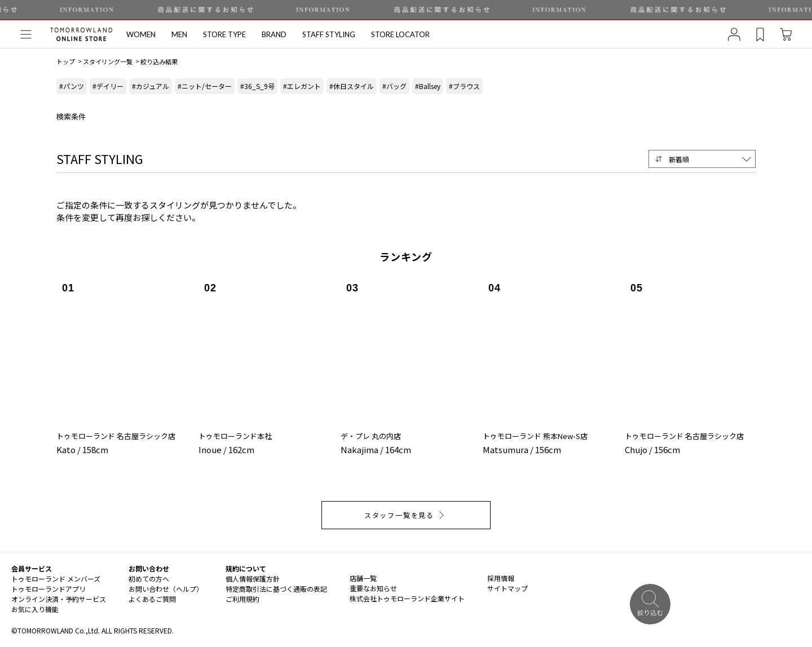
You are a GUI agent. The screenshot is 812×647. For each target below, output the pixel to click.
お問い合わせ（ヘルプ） (166, 589)
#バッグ (394, 86)
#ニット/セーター (205, 86)
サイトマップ (507, 588)
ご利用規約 (242, 599)
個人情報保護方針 (253, 579)
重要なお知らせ (373, 588)
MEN (179, 34)
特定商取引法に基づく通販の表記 (276, 589)
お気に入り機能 (35, 609)
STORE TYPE (224, 34)
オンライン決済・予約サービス (59, 599)
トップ (66, 61)
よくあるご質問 (152, 599)
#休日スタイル (352, 86)
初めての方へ (149, 579)
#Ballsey (428, 86)
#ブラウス (464, 86)
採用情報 (501, 578)
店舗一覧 (363, 578)
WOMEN (141, 34)
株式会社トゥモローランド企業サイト (407, 598)
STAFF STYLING (329, 34)
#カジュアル (151, 86)
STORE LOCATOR (400, 34)
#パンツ (72, 86)
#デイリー (108, 86)
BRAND (274, 34)
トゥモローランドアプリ (48, 589)
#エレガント (302, 86)
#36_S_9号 (257, 86)
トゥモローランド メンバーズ (56, 579)
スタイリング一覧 (108, 61)
